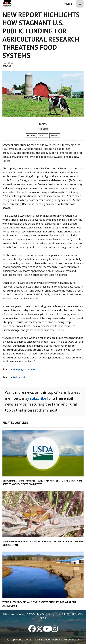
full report (19, 377)
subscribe (38, 398)
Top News (43, 129)
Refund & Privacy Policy (66, 640)
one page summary (24, 369)
